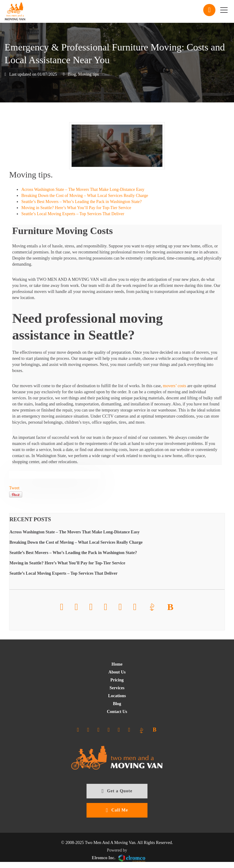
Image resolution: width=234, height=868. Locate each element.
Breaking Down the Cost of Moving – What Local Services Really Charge (85, 196)
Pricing (117, 680)
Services (117, 688)
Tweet (14, 488)
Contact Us (117, 712)
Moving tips (88, 74)
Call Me (117, 810)
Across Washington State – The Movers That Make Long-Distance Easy (83, 189)
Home (117, 664)
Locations (117, 696)
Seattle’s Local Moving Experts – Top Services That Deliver (73, 214)
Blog (72, 74)
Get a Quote (117, 791)
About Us (117, 672)
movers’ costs (175, 386)
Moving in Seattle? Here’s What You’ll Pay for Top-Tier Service (76, 208)
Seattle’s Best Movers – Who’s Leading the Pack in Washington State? (82, 202)
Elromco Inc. (118, 858)
